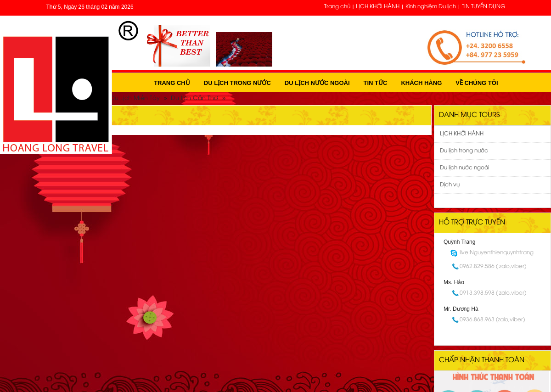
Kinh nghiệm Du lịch (431, 7)
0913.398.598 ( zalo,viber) (493, 293)
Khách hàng (421, 83)
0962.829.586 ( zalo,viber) (493, 266)
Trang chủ (337, 7)
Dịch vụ (450, 185)
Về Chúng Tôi (477, 83)
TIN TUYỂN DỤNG (484, 7)
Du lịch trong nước (237, 83)
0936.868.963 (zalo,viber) (492, 320)
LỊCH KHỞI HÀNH (378, 7)
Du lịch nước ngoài (317, 83)
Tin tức (376, 83)
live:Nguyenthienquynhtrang (497, 253)
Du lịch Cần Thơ (194, 98)
